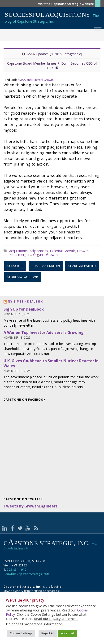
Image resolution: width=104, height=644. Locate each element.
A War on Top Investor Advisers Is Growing (44, 332)
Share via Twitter (82, 266)
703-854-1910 (17, 570)
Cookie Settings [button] (21, 633)
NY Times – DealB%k (25, 301)
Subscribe (15, 266)
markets (10, 255)
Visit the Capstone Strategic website (66, 4)
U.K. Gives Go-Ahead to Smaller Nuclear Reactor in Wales (51, 363)
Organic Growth (45, 255)
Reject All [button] (48, 633)
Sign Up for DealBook (24, 309)
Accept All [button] (68, 633)
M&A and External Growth (37, 80)
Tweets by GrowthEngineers (30, 506)
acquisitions (18, 251)
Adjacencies (39, 251)
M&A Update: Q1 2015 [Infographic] (55, 54)
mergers (25, 255)
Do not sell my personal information (34, 624)
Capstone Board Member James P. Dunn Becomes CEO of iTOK (52, 66)
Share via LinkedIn (46, 266)
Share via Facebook (23, 277)
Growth (83, 251)
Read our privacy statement (56, 619)
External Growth (63, 251)
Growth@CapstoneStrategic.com (27, 574)
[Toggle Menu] (98, 29)
